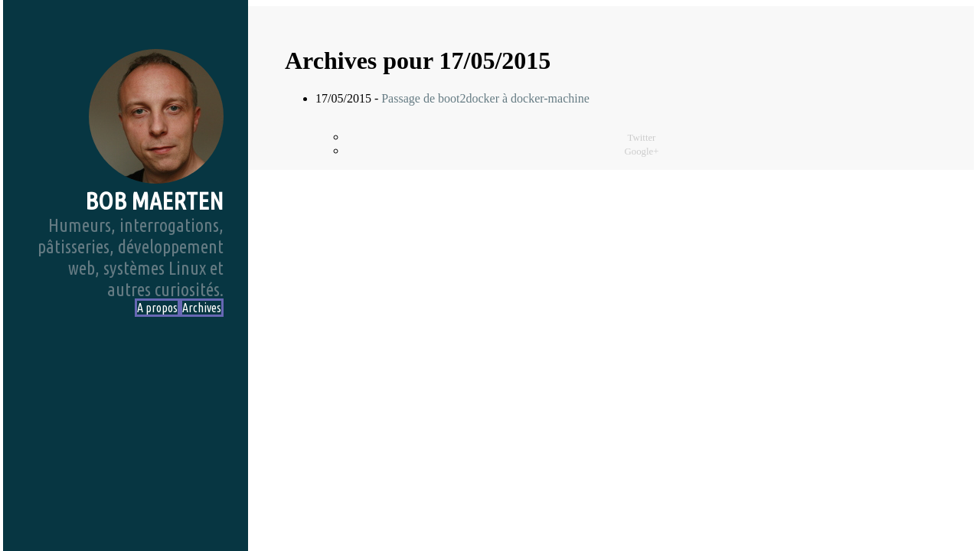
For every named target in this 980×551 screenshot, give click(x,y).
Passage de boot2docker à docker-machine (485, 98)
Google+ (642, 152)
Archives (202, 308)
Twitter (642, 138)
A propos (157, 308)
